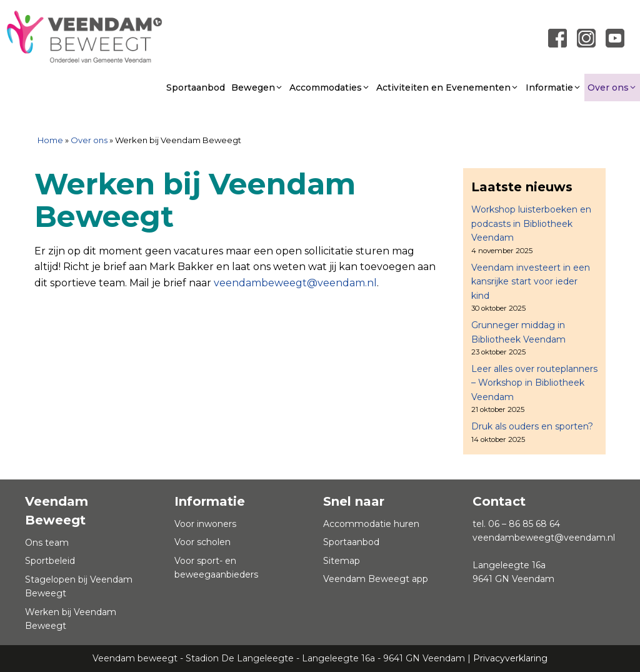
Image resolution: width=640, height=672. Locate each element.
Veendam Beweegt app (376, 579)
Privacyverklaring (510, 658)
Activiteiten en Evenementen (447, 88)
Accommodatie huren (371, 524)
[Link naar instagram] (586, 38)
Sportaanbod (196, 88)
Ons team (47, 543)
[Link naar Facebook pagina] (557, 38)
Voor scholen (202, 542)
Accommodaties (330, 88)
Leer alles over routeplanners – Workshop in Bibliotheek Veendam (534, 383)
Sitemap (342, 561)
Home (50, 140)
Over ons (612, 88)
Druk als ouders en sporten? (532, 426)
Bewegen (257, 88)
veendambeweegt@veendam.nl (295, 283)
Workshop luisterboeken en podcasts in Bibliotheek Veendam (531, 223)
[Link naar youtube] (615, 38)
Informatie (553, 88)
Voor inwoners (205, 524)
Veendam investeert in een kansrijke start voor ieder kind (531, 282)
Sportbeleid (50, 561)
